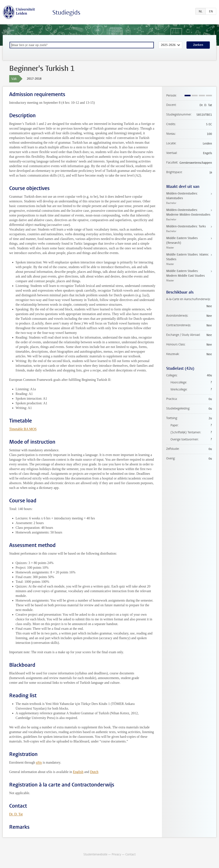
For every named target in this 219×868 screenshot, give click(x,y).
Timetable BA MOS (23, 429)
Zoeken (198, 45)
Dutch (94, 772)
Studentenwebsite (95, 854)
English (78, 772)
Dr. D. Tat (16, 814)
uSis (39, 762)
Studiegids (66, 12)
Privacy (116, 854)
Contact (130, 854)
